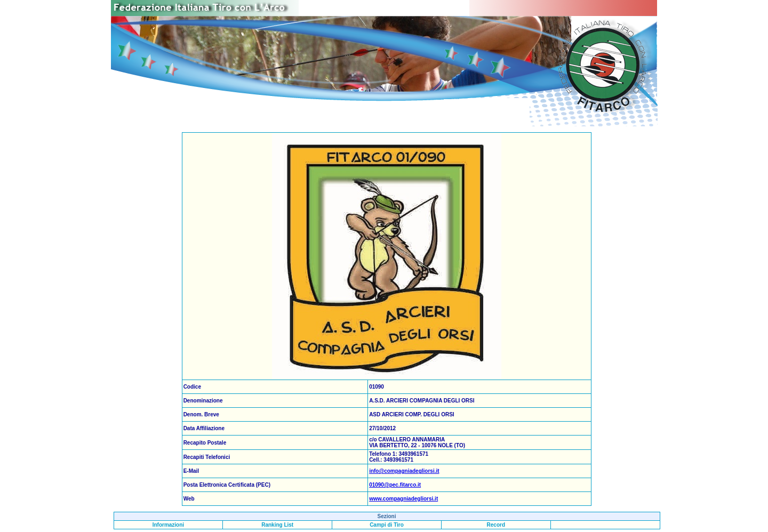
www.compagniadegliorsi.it (403, 499)
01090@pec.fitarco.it (395, 485)
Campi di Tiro (387, 525)
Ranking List (277, 525)
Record (496, 525)
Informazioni (168, 525)
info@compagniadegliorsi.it (404, 471)
